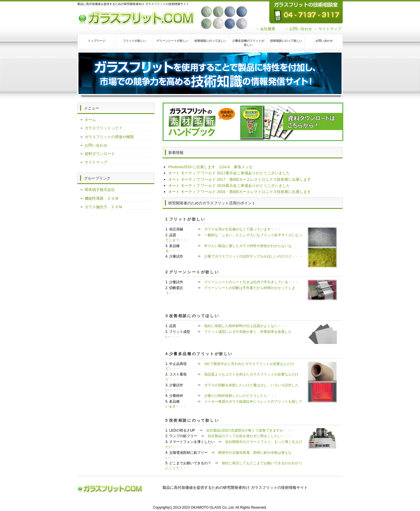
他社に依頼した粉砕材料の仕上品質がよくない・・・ (246, 326)
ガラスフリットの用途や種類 (109, 137)
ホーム (90, 120)
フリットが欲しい (134, 41)
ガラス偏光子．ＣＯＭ (104, 207)
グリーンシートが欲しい (172, 41)
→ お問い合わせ (298, 29)
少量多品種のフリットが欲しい (248, 43)
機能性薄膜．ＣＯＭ (102, 198)
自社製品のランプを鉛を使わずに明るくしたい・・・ (250, 436)
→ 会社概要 (265, 29)
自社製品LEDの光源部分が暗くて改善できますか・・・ (250, 430)
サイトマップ (96, 162)
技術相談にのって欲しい (286, 41)
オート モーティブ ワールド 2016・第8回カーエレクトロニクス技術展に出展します (240, 192)
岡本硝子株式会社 (100, 190)
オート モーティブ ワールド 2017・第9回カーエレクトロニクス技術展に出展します (240, 179)
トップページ (97, 41)
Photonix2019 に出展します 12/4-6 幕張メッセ (210, 167)
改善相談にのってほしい (210, 41)
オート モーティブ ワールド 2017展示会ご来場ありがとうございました (229, 173)
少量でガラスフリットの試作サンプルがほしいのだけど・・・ (253, 256)
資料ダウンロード (100, 154)
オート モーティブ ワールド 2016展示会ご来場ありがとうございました (229, 186)
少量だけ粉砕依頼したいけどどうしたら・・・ (241, 396)
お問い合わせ (324, 41)
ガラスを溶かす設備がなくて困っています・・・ (243, 229)
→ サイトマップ (327, 29)
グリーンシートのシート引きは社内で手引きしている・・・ (251, 282)
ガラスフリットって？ (104, 128)
